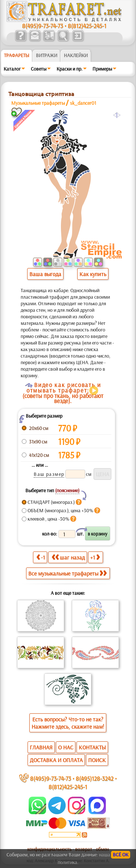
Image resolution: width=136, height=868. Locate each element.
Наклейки (76, 55)
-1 (41, 557)
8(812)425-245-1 (87, 26)
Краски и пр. (69, 69)
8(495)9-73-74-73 (43, 26)
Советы (39, 69)
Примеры (102, 69)
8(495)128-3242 (95, 778)
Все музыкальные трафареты (67, 573)
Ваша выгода (45, 274)
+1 (95, 557)
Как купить (93, 274)
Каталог (12, 69)
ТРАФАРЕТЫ (17, 55)
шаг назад (68, 557)
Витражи (47, 55)
